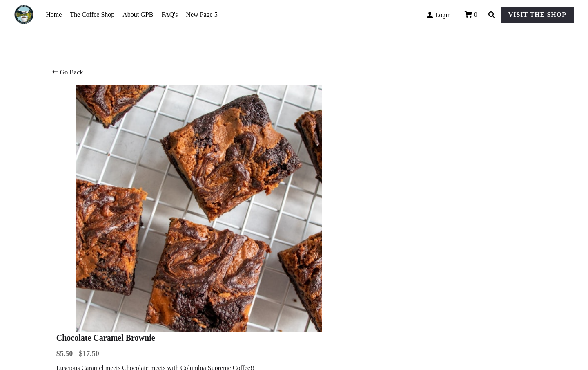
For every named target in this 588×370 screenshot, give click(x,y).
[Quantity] (447, 163)
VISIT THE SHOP (537, 15)
